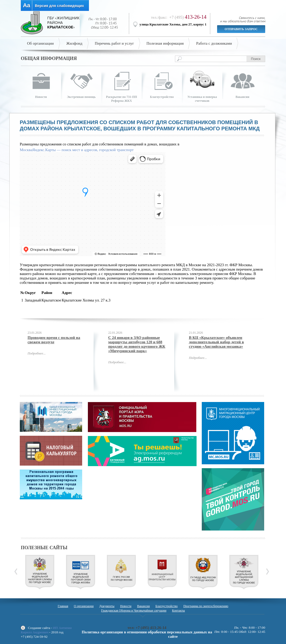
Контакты (179, 611)
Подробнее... (37, 353)
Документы (107, 606)
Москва (26, 150)
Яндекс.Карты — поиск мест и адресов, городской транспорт (83, 150)
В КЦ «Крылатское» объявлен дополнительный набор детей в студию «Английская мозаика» (216, 342)
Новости (126, 606)
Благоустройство (167, 606)
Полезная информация (165, 43)
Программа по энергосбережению (206, 606)
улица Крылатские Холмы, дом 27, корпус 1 (173, 24)
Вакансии (143, 606)
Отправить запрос (241, 29)
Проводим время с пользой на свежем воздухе (54, 340)
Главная (63, 606)
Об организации (40, 43)
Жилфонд (74, 43)
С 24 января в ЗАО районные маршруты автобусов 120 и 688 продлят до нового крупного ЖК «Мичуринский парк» (137, 344)
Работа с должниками (214, 43)
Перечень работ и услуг (115, 43)
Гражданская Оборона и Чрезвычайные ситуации (134, 611)
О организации (84, 606)
